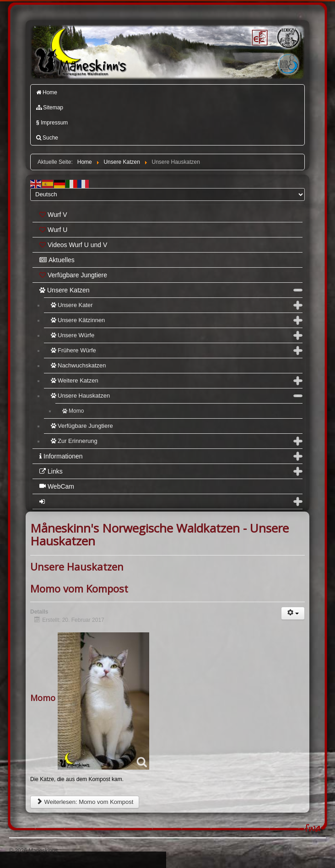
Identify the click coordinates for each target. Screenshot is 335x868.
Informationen (61, 456)
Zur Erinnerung (74, 441)
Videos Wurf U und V (73, 245)
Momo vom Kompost (79, 588)
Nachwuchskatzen (78, 365)
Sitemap (50, 108)
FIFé (259, 37)
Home (47, 92)
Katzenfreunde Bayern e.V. (276, 55)
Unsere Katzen (65, 290)
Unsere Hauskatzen (80, 396)
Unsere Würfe (73, 335)
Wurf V (53, 215)
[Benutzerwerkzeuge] (293, 613)
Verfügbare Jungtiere (73, 275)
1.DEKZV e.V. (288, 37)
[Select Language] (167, 194)
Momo (73, 411)
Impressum (52, 123)
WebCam (57, 486)
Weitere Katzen (75, 380)
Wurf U (53, 230)
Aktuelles (57, 260)
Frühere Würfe (73, 350)
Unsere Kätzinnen (78, 320)
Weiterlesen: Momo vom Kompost (85, 802)
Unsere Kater (72, 305)
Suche (47, 138)
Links (51, 471)
